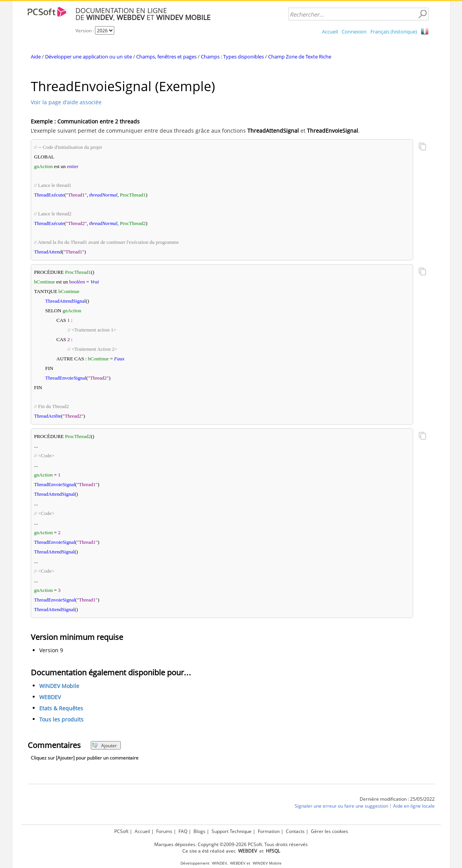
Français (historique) (394, 32)
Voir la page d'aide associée (66, 102)
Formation (269, 831)
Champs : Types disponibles (232, 57)
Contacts (295, 831)
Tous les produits (61, 720)
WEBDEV (50, 697)
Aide (36, 57)
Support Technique (232, 831)
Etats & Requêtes (61, 709)
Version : (85, 31)
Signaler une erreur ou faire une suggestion (341, 806)
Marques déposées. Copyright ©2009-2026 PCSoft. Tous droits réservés (231, 844)
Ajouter (104, 746)
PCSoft (121, 831)
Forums (164, 831)
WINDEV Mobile (59, 686)
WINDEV (219, 863)
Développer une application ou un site (88, 57)
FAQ (183, 831)
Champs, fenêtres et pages (166, 57)
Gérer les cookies (329, 831)
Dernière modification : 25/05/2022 (397, 799)
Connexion (354, 32)
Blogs (199, 831)
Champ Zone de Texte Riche (300, 57)
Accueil (330, 32)
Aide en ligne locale (414, 806)
